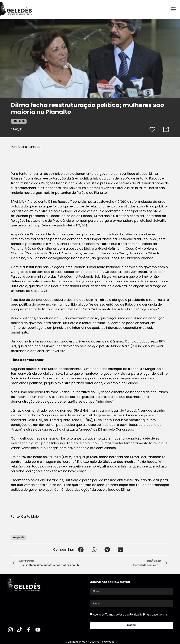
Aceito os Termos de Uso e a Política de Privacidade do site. (130, 614)
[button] (81, 549)
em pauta (19, 537)
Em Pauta (19, 121)
